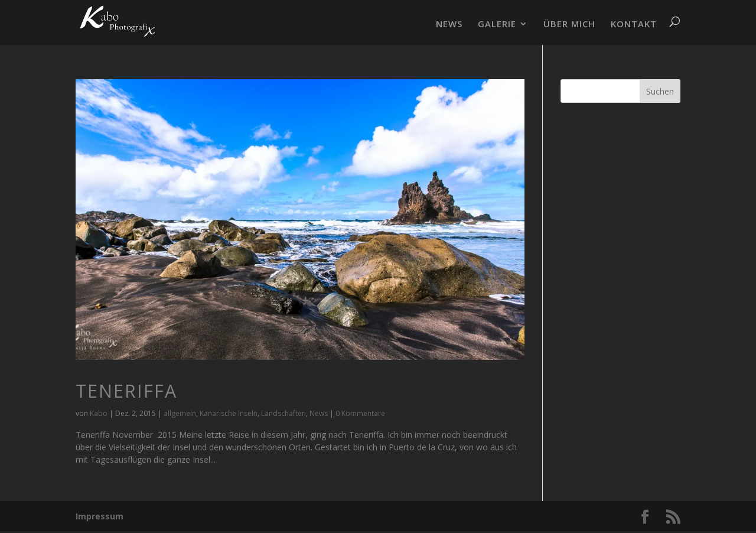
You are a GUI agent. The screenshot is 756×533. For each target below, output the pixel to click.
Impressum (100, 516)
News (319, 413)
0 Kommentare (360, 413)
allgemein (180, 413)
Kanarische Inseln (229, 413)
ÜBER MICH (569, 25)
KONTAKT (634, 25)
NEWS (449, 25)
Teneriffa (126, 391)
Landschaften (283, 413)
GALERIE (497, 25)
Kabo (99, 413)
